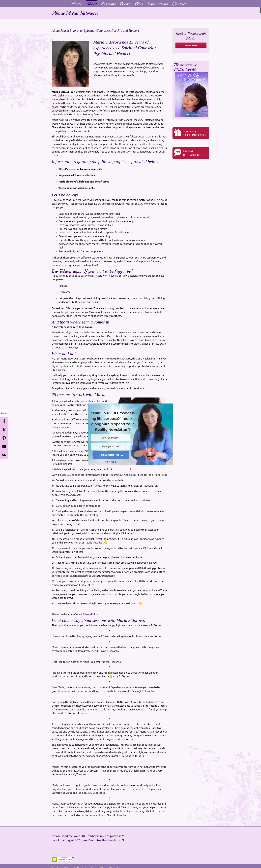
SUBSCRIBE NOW (111, 455)
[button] (113, 421)
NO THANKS (111, 462)
